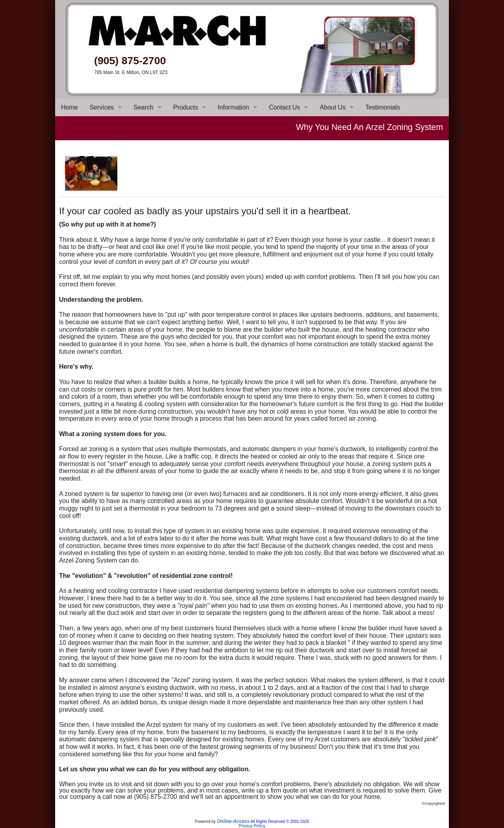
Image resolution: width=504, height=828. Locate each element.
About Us (333, 107)
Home (69, 107)
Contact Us (284, 107)
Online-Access (233, 821)
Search (144, 107)
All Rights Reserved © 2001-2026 (280, 822)
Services (102, 107)
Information (233, 107)
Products (186, 107)
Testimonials (383, 107)
